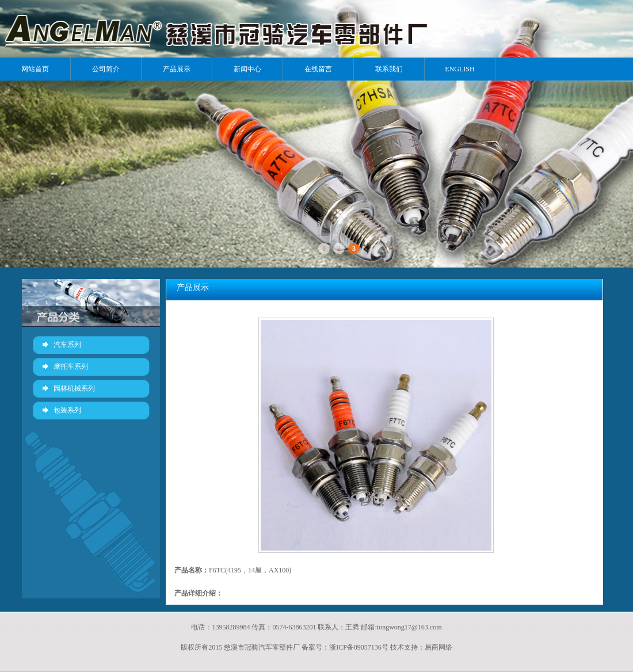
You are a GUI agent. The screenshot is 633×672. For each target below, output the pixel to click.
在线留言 (318, 69)
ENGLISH (460, 69)
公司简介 (106, 69)
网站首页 (35, 69)
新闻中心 (247, 69)
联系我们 (389, 69)
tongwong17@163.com (409, 627)
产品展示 (177, 69)
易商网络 (438, 647)
